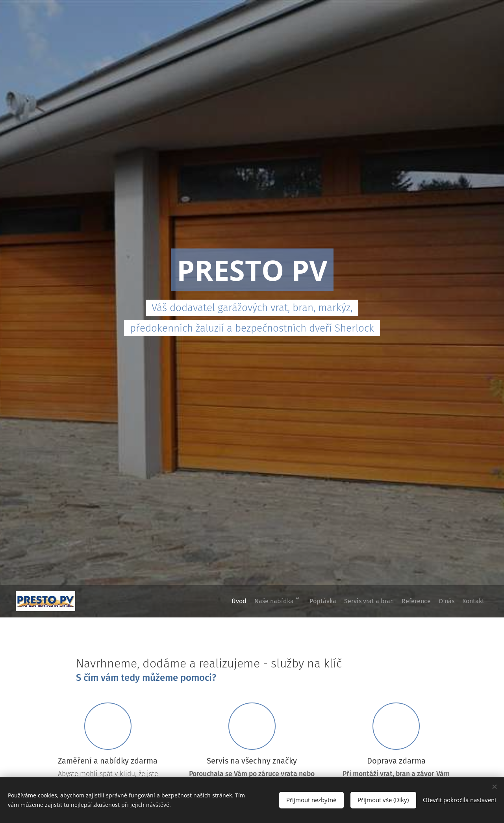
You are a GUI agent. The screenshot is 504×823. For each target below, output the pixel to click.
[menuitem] (200, 601)
